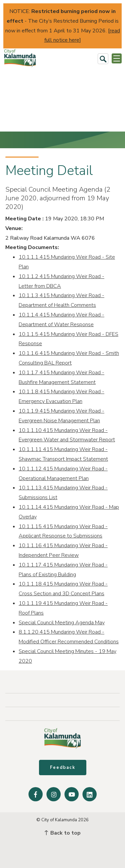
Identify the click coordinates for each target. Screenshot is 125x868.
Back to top (63, 833)
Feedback (63, 768)
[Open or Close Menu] (117, 58)
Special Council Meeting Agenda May (62, 623)
